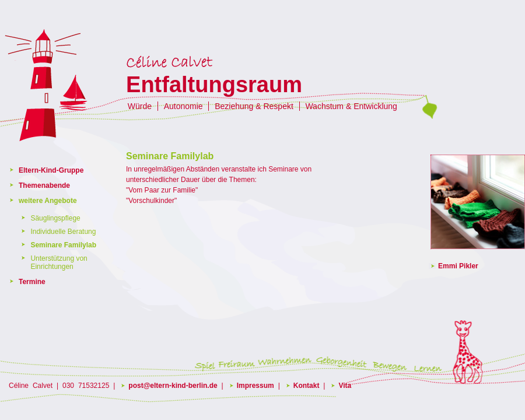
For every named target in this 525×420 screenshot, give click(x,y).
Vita (345, 386)
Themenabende (44, 185)
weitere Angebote (48, 201)
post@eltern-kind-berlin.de (173, 386)
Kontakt (307, 386)
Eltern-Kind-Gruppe (51, 170)
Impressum (256, 386)
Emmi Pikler (458, 266)
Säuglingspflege (55, 218)
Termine (32, 282)
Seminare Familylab (63, 245)
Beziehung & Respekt (254, 106)
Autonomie (183, 106)
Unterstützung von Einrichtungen (59, 262)
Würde (140, 106)
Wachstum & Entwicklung (351, 106)
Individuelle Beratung (63, 232)
